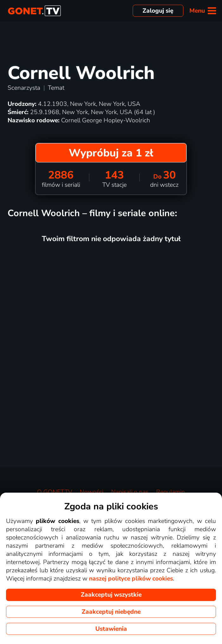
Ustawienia (111, 629)
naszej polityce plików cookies (131, 579)
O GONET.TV (55, 492)
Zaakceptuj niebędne (111, 612)
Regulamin (171, 492)
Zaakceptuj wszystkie (111, 595)
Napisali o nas (130, 492)
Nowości (92, 492)
